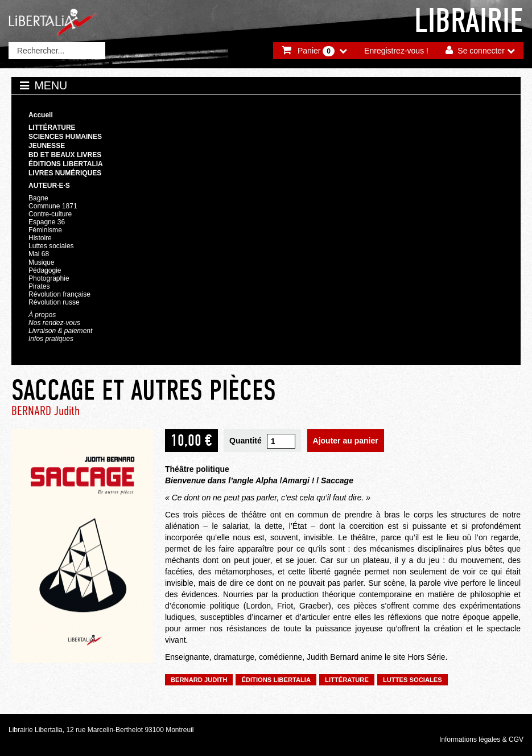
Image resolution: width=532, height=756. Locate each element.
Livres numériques (65, 173)
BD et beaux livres (65, 155)
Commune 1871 (53, 206)
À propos (42, 315)
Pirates (39, 286)
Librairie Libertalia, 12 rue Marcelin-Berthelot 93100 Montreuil (101, 730)
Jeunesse (47, 146)
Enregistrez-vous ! (396, 51)
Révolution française (59, 294)
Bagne (38, 198)
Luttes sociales (51, 246)
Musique (41, 262)
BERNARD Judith (46, 411)
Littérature (52, 128)
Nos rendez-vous (54, 323)
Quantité (246, 441)
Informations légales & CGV (481, 739)
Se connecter (481, 51)
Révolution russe (54, 302)
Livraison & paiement (60, 331)
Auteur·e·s (49, 186)
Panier (316, 51)
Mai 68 (39, 254)
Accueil (41, 115)
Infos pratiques (51, 339)
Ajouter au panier (346, 441)
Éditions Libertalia (66, 164)
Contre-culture (50, 214)
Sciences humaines (65, 137)
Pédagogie (45, 270)
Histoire (40, 238)
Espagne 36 (47, 222)
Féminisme (45, 230)
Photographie (49, 278)
